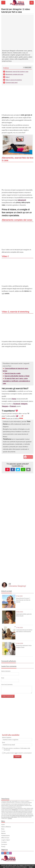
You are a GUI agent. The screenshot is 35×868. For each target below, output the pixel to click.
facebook (13, 470)
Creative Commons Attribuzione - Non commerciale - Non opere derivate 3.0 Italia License (17, 816)
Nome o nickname (6, 671)
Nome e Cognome (17, 739)
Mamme (3, 833)
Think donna (18, 3)
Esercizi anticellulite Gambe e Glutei (17, 376)
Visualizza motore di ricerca (32, 3)
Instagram (10, 853)
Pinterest (7, 470)
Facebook (3, 853)
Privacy (3, 847)
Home (3, 825)
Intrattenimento (5, 836)
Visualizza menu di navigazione (3, 3)
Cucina (3, 831)
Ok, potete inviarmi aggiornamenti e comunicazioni (18, 753)
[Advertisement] (17, 32)
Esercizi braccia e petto (13, 373)
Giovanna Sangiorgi (17, 586)
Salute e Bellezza (6, 827)
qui (4, 867)
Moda (3, 829)
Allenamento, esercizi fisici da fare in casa (17, 72)
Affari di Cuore (5, 838)
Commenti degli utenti (12, 83)
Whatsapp (23, 470)
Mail (28, 470)
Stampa (30, 457)
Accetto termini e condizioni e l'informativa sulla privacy (17, 749)
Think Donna (9, 858)
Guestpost (4, 844)
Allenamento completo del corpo (14, 74)
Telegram (8, 853)
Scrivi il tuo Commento (7, 685)
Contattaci (10, 818)
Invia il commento (8, 696)
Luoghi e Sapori (6, 840)
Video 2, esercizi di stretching (14, 80)
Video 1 (8, 77)
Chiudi (31, 867)
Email (3, 678)
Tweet (18, 470)
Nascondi (28, 67)
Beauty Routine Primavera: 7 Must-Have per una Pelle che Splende (23, 600)
